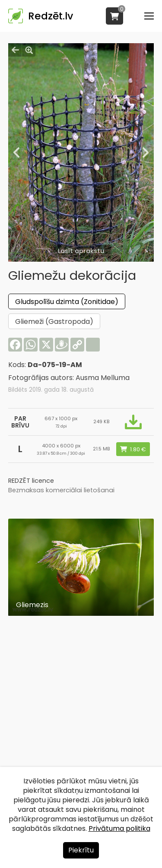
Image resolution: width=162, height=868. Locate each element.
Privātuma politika (119, 828)
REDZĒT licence (31, 481)
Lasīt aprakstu (81, 251)
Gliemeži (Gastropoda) (54, 322)
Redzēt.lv (51, 16)
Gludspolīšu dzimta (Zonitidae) (67, 302)
